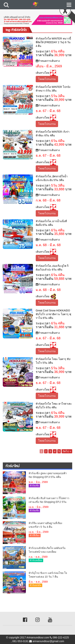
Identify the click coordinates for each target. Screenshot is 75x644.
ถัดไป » (67, 451)
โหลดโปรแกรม (47, 79)
